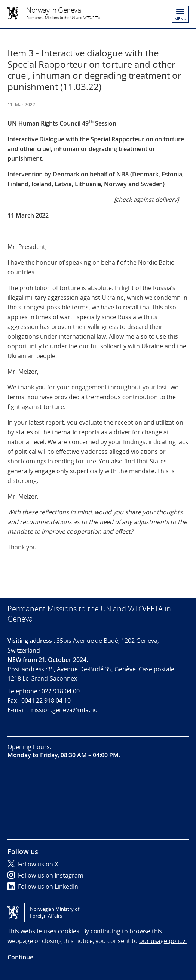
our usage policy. (163, 941)
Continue (20, 957)
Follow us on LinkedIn (43, 887)
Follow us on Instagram (45, 875)
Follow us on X (33, 864)
